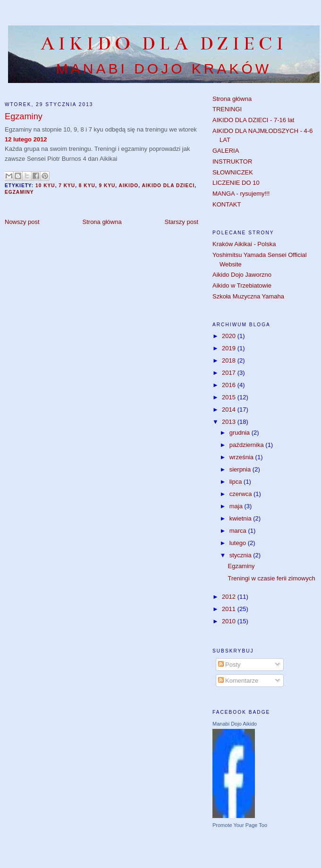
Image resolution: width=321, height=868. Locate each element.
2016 (230, 385)
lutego (239, 543)
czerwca (241, 494)
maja (237, 506)
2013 (230, 422)
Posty (229, 665)
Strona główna (102, 222)
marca (239, 531)
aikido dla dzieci (168, 186)
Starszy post (181, 222)
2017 (230, 373)
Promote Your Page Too (240, 825)
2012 (230, 597)
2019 (230, 348)
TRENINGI (227, 109)
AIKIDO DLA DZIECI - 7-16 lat (253, 120)
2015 (230, 397)
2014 (230, 409)
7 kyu (67, 186)
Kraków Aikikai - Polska (244, 244)
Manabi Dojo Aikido (235, 724)
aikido (129, 186)
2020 (230, 336)
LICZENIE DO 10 (236, 183)
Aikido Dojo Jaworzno (242, 275)
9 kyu (107, 186)
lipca (237, 482)
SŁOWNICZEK (233, 172)
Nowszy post (22, 222)
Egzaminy (241, 566)
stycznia (241, 555)
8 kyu (87, 186)
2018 (230, 360)
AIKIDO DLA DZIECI (164, 44)
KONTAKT (227, 204)
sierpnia (241, 469)
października (248, 445)
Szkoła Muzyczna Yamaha (248, 296)
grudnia (241, 433)
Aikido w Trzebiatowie (242, 285)
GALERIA (226, 151)
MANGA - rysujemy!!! (241, 194)
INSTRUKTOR (232, 161)
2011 (230, 609)
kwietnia (241, 518)
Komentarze (238, 681)
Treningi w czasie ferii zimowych (271, 578)
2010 (230, 621)
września (242, 457)
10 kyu (45, 186)
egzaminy (19, 192)
